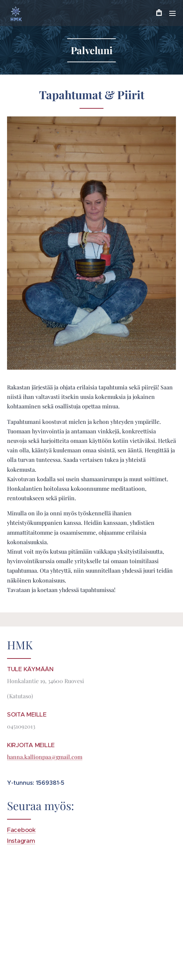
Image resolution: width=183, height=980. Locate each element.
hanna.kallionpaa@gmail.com (45, 757)
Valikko (172, 13)
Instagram (21, 841)
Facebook (21, 830)
